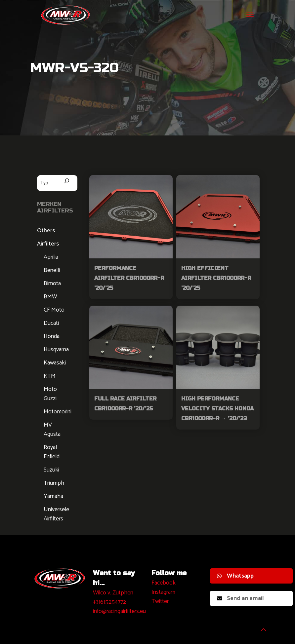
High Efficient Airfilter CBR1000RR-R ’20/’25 (216, 278)
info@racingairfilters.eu (119, 611)
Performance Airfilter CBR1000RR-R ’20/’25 (129, 278)
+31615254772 (109, 602)
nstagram (164, 592)
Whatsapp (235, 576)
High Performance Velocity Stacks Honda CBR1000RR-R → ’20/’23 (217, 409)
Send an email (240, 598)
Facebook (164, 583)
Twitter (160, 601)
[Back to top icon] (263, 630)
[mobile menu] (250, 15)
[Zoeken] (67, 182)
